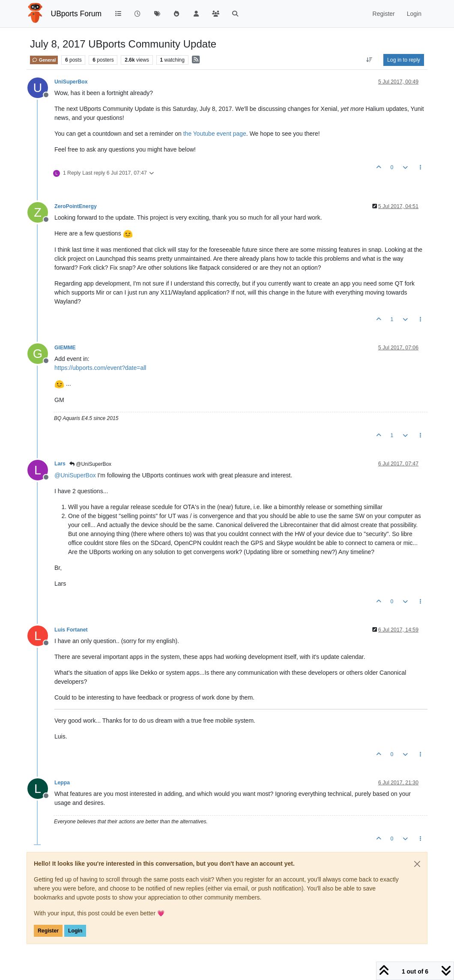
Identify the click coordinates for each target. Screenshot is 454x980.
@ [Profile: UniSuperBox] (75, 475)
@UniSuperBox (90, 464)
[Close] (417, 864)
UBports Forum (76, 14)
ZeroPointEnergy (76, 206)
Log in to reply (404, 60)
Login (75, 931)
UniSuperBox (71, 82)
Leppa (62, 783)
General (44, 60)
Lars (60, 464)
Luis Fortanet (71, 630)
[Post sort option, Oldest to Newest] (369, 60)
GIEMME (65, 348)
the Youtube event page (215, 134)
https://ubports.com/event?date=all (100, 368)
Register (48, 931)
